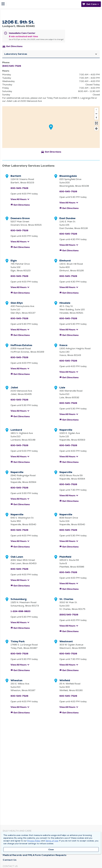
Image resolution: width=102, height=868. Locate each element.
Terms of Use (52, 841)
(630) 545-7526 (12, 66)
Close (51, 849)
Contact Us (10, 860)
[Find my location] (96, 129)
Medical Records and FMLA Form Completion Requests (35, 855)
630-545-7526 (19, 188)
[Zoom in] (96, 110)
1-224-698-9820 (21, 611)
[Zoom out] (96, 114)
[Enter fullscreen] (96, 123)
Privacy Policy (34, 841)
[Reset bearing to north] (96, 118)
